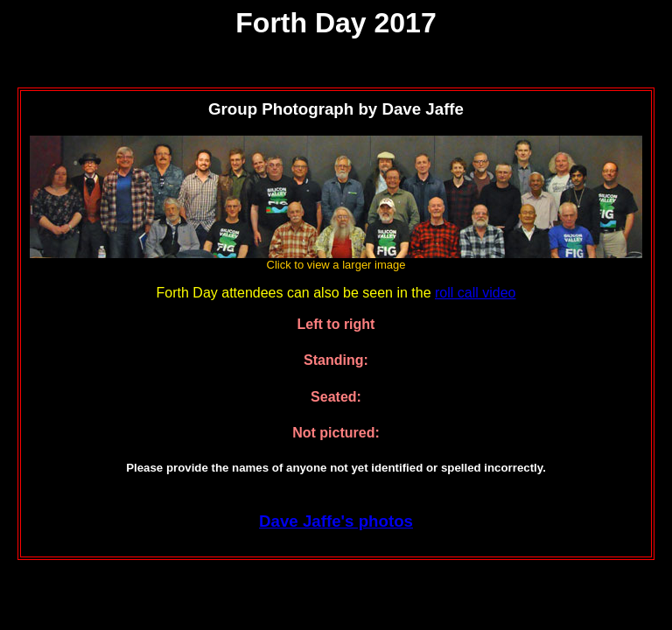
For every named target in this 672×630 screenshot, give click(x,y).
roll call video (475, 293)
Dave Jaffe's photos (336, 521)
